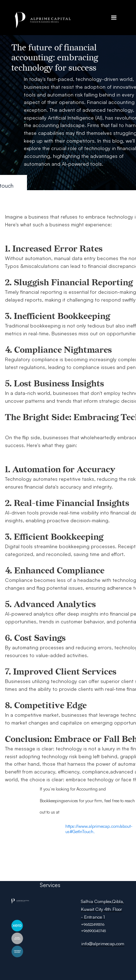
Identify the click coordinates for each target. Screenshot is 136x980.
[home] (67, 20)
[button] (114, 18)
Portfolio (50, 869)
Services (50, 885)
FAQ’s (47, 877)
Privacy (69, 861)
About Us (51, 854)
